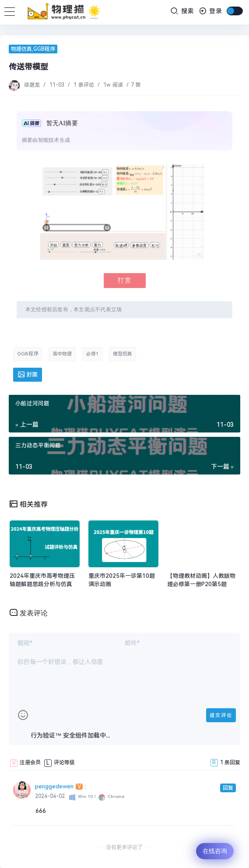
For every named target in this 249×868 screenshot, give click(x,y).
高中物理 (62, 354)
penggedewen (54, 786)
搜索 (182, 11)
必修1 (92, 354)
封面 (28, 374)
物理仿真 (21, 49)
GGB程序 (44, 49)
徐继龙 (33, 85)
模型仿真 (123, 354)
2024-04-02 (50, 796)
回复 (228, 788)
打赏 (125, 280)
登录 (211, 11)
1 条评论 (84, 85)
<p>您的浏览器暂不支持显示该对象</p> (122, 212)
